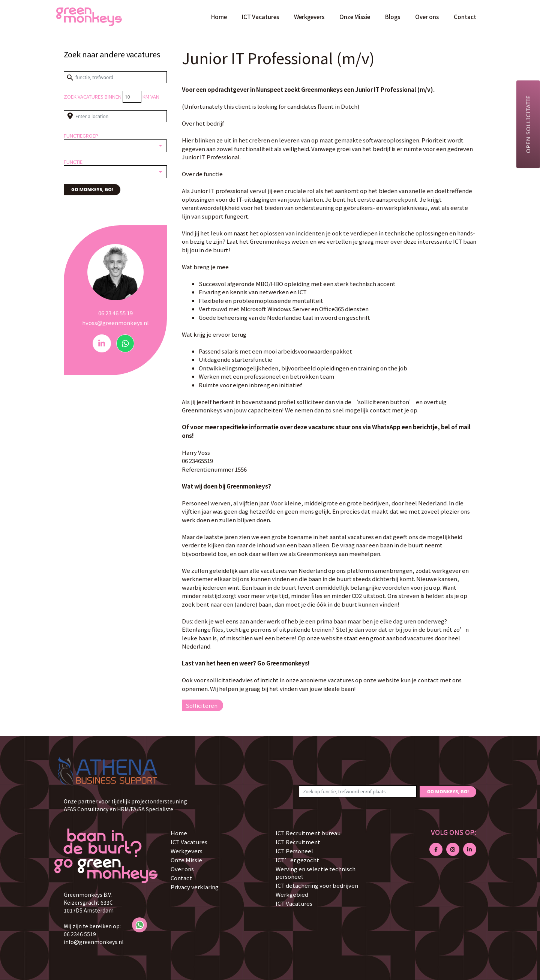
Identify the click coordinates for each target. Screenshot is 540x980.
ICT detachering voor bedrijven (317, 885)
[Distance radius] (132, 97)
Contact (465, 17)
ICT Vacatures (260, 17)
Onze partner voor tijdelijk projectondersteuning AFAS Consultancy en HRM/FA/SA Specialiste (125, 805)
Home (219, 17)
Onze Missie (355, 17)
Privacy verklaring (195, 887)
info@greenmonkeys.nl (94, 942)
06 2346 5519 (80, 934)
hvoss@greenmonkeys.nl (115, 323)
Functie (73, 162)
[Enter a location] (115, 116)
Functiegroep (81, 136)
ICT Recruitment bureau (308, 833)
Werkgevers (309, 17)
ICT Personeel (294, 851)
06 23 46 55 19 (115, 313)
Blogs (393, 17)
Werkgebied (292, 894)
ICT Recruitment (298, 842)
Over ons (427, 17)
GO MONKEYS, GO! (92, 190)
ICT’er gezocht (297, 860)
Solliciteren (202, 705)
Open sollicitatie (528, 124)
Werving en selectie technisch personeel (316, 873)
